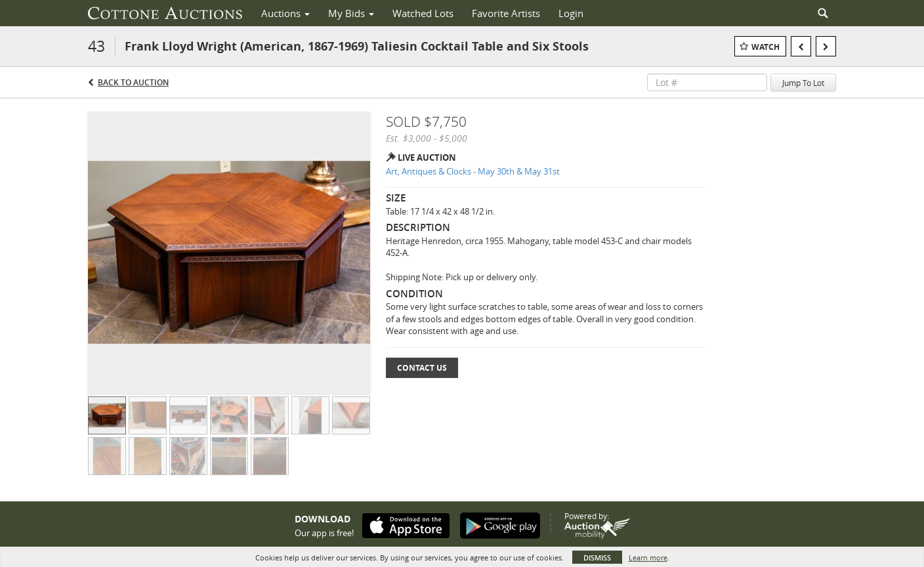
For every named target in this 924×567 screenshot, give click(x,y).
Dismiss (597, 557)
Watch (766, 47)
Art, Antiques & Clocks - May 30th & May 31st (473, 171)
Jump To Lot (803, 83)
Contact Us (422, 368)
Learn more (648, 557)
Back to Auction (133, 82)
